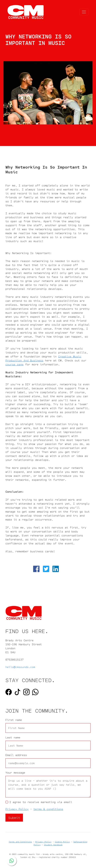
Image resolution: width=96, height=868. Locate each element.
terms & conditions (48, 809)
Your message (15, 773)
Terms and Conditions (20, 842)
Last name (13, 737)
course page (15, 364)
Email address (16, 755)
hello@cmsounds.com (20, 667)
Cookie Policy (62, 842)
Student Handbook (53, 845)
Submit (14, 818)
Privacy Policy (17, 809)
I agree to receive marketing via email (41, 802)
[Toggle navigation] (84, 12)
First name (14, 720)
